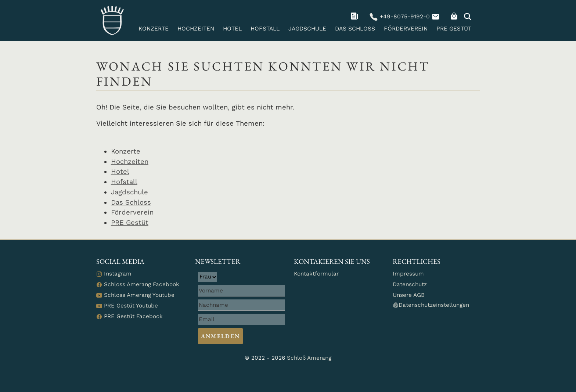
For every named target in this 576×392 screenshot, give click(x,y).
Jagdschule (307, 29)
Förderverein (406, 29)
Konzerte (154, 29)
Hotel (232, 29)
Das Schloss (355, 29)
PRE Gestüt (454, 29)
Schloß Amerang (309, 358)
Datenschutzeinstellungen (431, 305)
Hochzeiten (196, 29)
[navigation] (355, 17)
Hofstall (265, 29)
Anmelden (220, 336)
